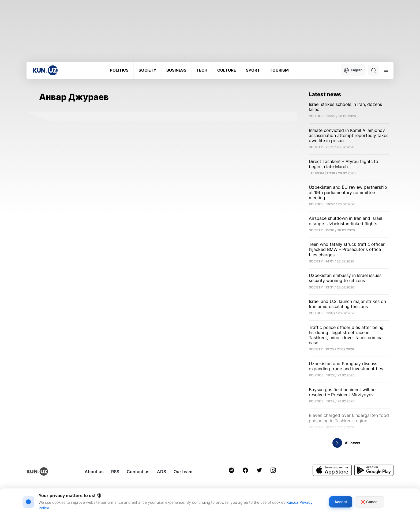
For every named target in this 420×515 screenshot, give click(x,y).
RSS (115, 472)
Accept (341, 502)
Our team (183, 472)
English (353, 70)
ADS (162, 472)
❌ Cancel (370, 502)
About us (94, 472)
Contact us (138, 472)
